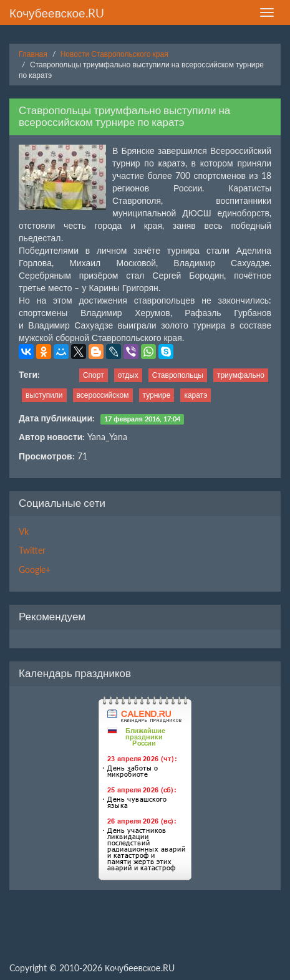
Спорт (94, 375)
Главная (33, 54)
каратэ (196, 395)
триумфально (241, 375)
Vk (24, 531)
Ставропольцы (178, 375)
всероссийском (103, 395)
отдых (128, 375)
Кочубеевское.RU (57, 13)
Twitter (32, 550)
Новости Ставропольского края (114, 54)
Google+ (35, 569)
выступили (44, 395)
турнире (157, 395)
